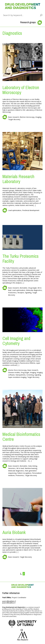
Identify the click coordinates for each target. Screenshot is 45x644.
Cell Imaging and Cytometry (16, 341)
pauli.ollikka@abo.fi (9, 601)
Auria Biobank (14, 532)
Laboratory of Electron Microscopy (21, 90)
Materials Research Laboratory (18, 179)
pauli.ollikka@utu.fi (9, 603)
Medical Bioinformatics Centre (21, 437)
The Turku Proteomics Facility (20, 259)
